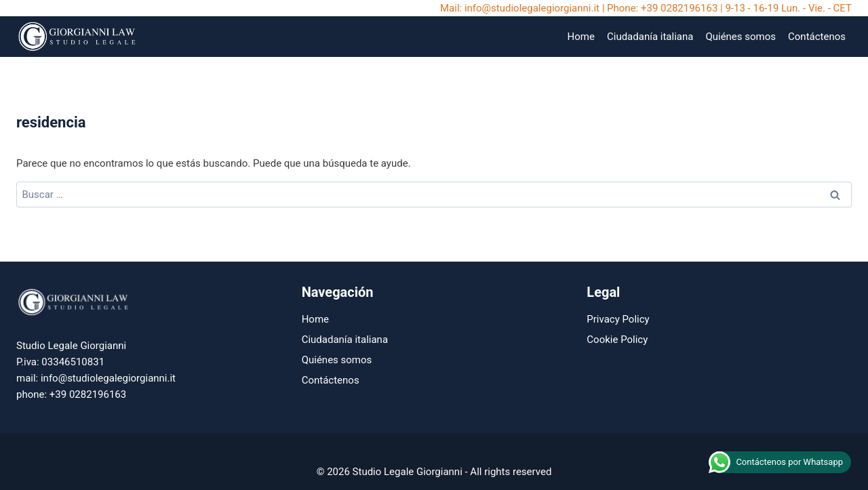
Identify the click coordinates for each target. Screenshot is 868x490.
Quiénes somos (741, 37)
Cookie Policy (617, 340)
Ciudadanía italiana (650, 37)
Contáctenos (817, 37)
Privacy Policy (618, 319)
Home (581, 37)
